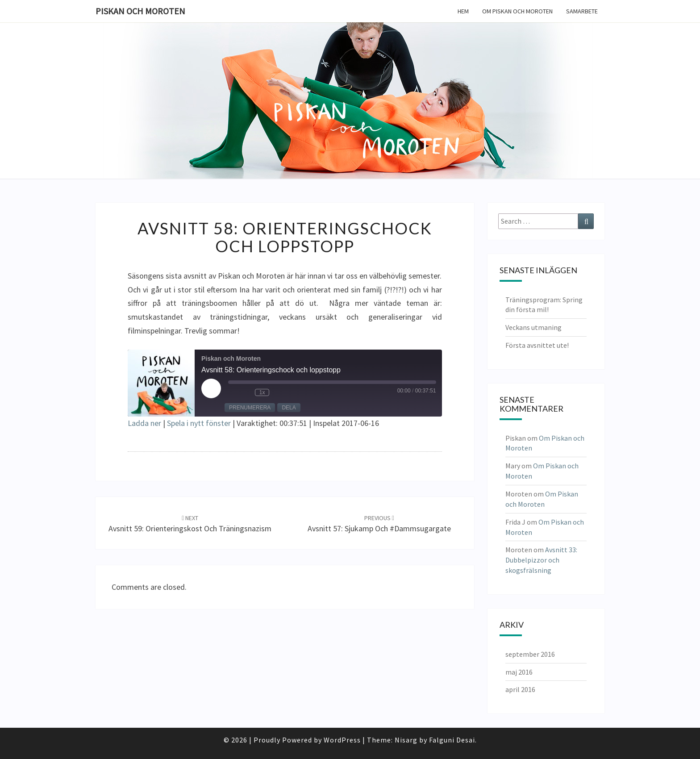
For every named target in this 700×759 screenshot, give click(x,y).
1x (262, 392)
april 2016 (520, 689)
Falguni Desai (452, 740)
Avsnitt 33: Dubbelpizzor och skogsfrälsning (541, 560)
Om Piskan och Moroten (517, 11)
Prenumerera (250, 408)
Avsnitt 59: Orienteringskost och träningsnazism (190, 524)
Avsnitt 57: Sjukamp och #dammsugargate (379, 524)
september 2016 (530, 654)
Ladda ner (144, 423)
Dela (289, 408)
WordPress (342, 740)
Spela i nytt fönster (199, 423)
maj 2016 (519, 672)
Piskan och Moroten (140, 11)
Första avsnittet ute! (537, 345)
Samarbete (582, 11)
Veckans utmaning (533, 327)
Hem (463, 11)
